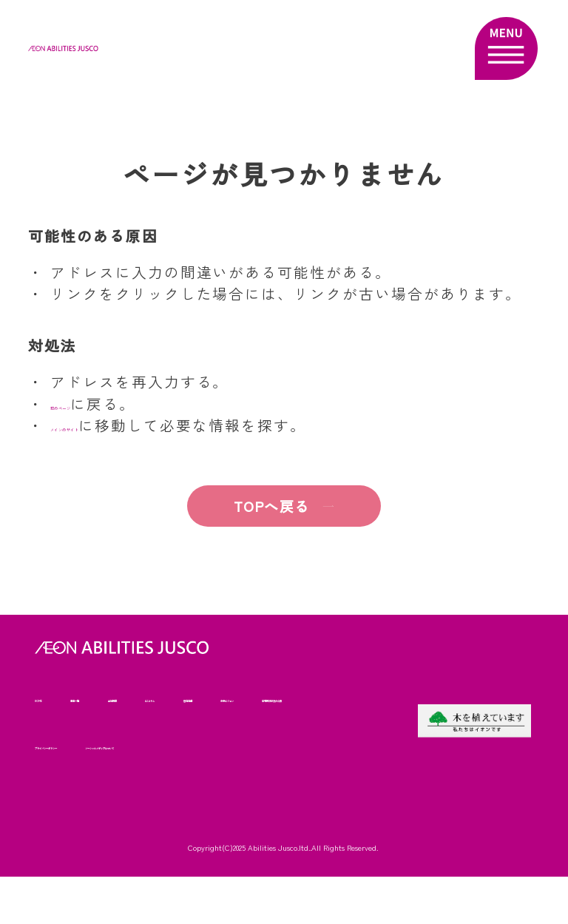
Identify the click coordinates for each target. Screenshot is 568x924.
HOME (48, 698)
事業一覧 (109, 698)
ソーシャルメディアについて (97, 793)
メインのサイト (107, 425)
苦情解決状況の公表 (164, 745)
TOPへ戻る (254, 506)
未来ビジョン (64, 745)
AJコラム (243, 698)
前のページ (91, 404)
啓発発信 (311, 698)
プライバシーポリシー (284, 745)
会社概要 (176, 698)
